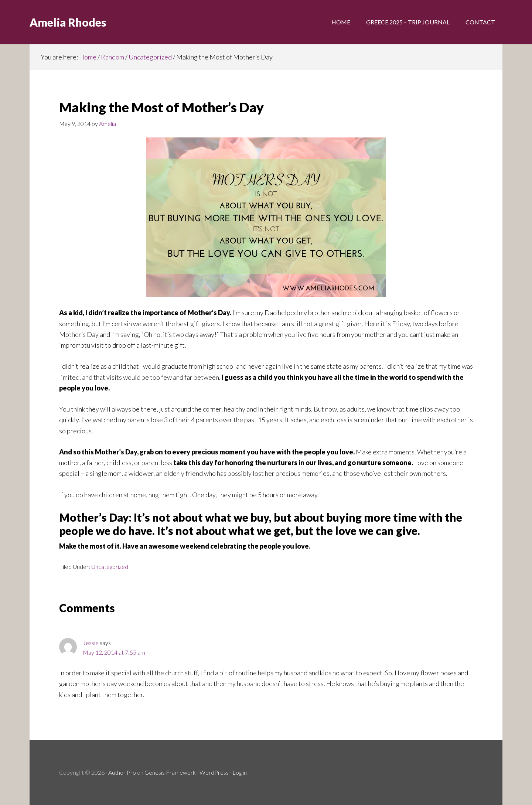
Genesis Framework (170, 772)
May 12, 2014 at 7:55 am (114, 652)
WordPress (214, 772)
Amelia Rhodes (68, 22)
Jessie (91, 643)
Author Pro (122, 772)
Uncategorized (110, 567)
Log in (240, 772)
